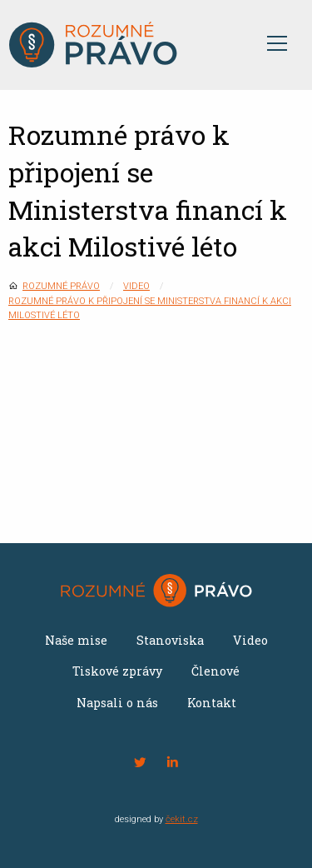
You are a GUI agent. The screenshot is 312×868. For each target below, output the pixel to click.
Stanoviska (170, 640)
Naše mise (76, 640)
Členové (215, 671)
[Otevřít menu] (277, 45)
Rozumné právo (61, 286)
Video (136, 286)
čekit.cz (182, 819)
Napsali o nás (117, 703)
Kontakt (212, 703)
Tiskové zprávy (117, 671)
